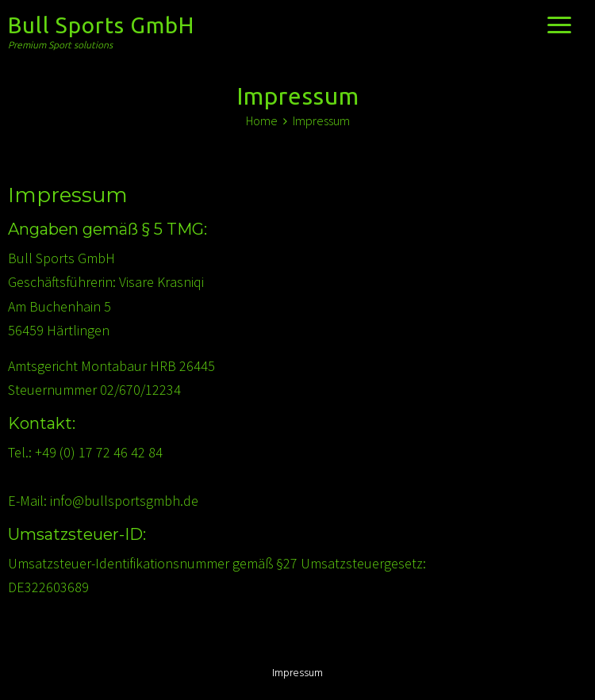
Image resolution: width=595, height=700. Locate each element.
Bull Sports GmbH (101, 25)
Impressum (297, 673)
